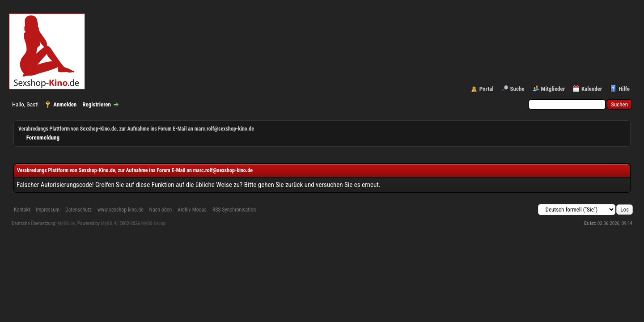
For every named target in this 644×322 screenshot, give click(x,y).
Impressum (48, 210)
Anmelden (65, 104)
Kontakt (22, 210)
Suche (517, 89)
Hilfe (624, 89)
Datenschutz (78, 210)
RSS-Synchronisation (234, 210)
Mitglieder (553, 89)
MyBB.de (67, 223)
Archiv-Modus (192, 210)
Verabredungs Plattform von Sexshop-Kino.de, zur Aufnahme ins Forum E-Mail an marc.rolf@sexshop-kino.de (136, 129)
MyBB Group (153, 223)
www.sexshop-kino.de (121, 210)
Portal (487, 89)
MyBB (107, 223)
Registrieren (97, 104)
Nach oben (161, 210)
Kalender (592, 89)
